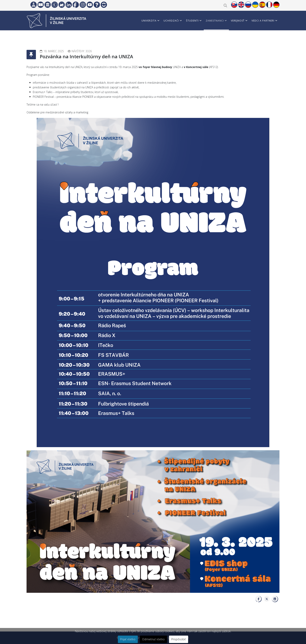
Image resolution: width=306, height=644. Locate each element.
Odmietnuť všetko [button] (153, 639)
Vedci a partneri (263, 21)
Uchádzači (171, 21)
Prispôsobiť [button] (179, 639)
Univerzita (149, 21)
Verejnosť (238, 21)
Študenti (192, 21)
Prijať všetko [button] (128, 639)
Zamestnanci (215, 21)
